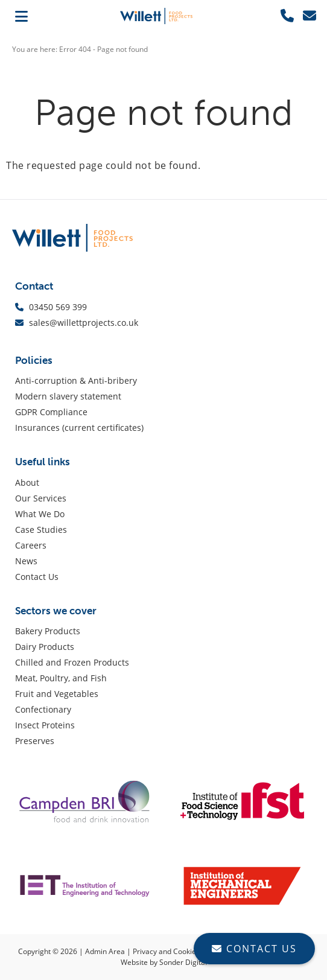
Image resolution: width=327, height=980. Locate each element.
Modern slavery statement (68, 396)
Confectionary (43, 709)
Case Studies (41, 530)
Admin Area (105, 951)
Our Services (41, 498)
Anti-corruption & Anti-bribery (76, 380)
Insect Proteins (45, 725)
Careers (31, 545)
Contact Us (37, 577)
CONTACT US (254, 949)
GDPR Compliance (51, 412)
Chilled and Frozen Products (72, 662)
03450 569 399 (59, 307)
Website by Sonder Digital (164, 962)
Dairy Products (45, 647)
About (27, 482)
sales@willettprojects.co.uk (84, 323)
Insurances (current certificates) (79, 428)
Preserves (35, 741)
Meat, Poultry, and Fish (61, 678)
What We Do (40, 514)
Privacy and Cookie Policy (175, 951)
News (26, 561)
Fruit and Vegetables (57, 694)
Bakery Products (48, 631)
